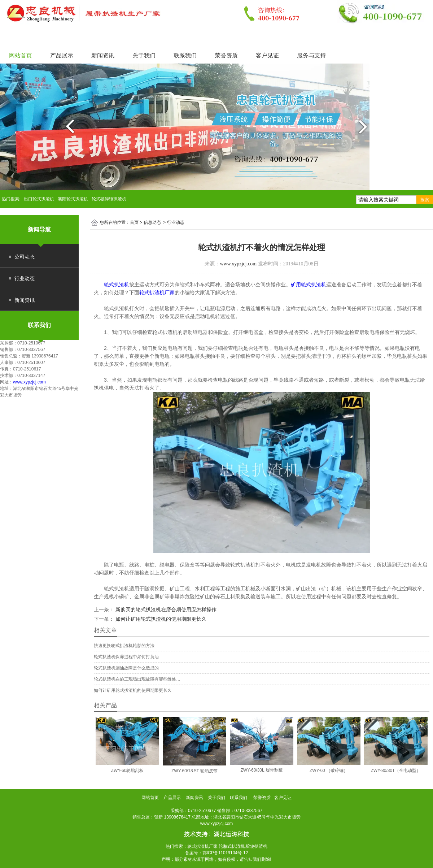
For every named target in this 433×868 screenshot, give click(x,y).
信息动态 (152, 222)
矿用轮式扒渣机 (309, 285)
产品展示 (62, 55)
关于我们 (144, 55)
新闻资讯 (103, 55)
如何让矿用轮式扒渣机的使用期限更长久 (160, 619)
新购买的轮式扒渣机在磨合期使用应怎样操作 (165, 609)
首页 (134, 222)
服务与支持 (311, 55)
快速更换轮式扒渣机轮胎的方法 (124, 646)
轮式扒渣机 (117, 285)
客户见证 (267, 55)
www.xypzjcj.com (29, 382)
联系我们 (185, 55)
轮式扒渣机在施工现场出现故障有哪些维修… (137, 679)
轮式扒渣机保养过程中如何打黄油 (126, 657)
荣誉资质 (226, 55)
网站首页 (21, 55)
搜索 (425, 200)
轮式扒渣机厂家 (157, 292)
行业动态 (25, 278)
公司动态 (25, 257)
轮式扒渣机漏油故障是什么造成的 (126, 668)
